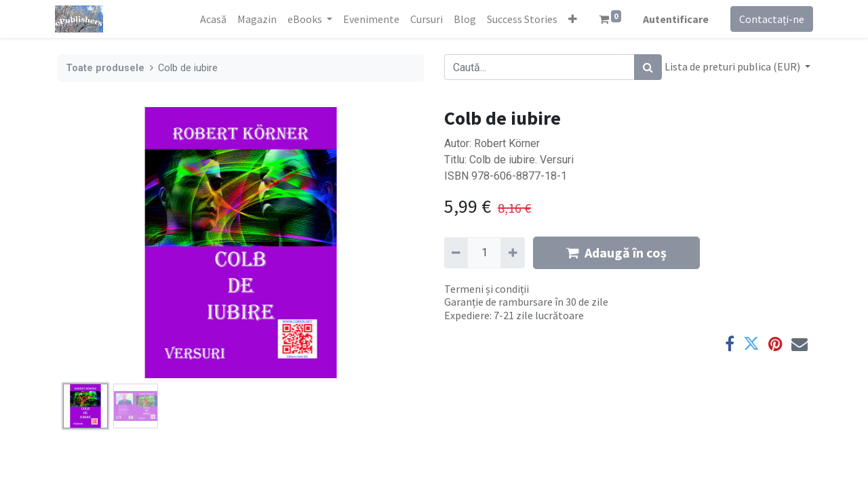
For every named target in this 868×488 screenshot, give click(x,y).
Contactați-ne (769, 19)
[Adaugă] (512, 253)
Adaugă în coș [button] (616, 252)
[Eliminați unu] (456, 253)
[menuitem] (210, 19)
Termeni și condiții (487, 289)
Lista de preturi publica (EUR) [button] (733, 66)
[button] (569, 19)
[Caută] (648, 67)
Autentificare (673, 19)
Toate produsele (105, 68)
